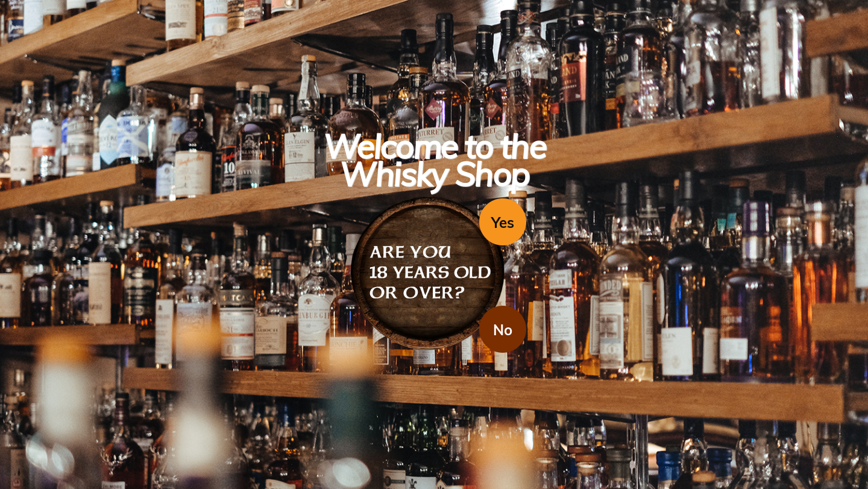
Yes (503, 222)
